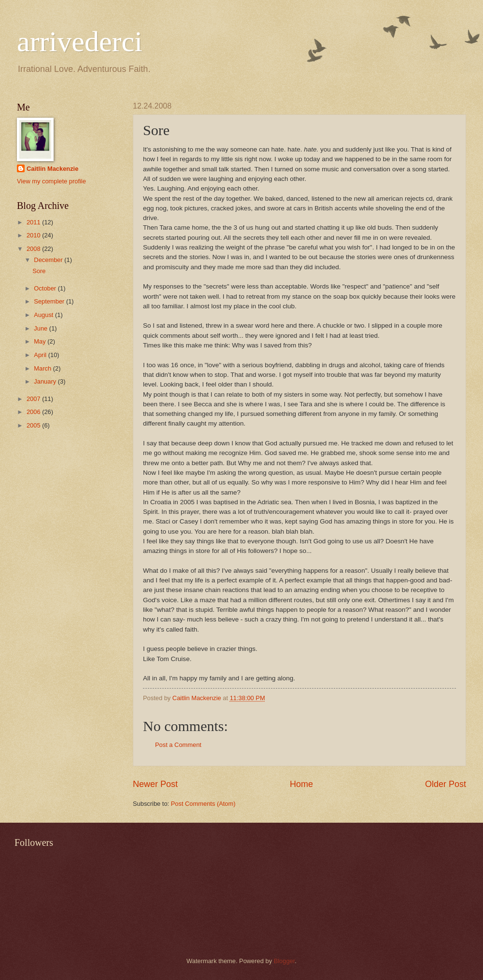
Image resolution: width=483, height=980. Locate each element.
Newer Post (155, 784)
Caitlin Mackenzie (52, 169)
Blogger (284, 961)
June (42, 328)
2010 (34, 235)
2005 (34, 425)
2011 (34, 222)
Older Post (446, 784)
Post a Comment (178, 745)
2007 (34, 399)
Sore (39, 271)
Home (301, 784)
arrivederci (80, 41)
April (41, 355)
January (46, 381)
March (43, 368)
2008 (34, 249)
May (41, 341)
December (49, 260)
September (50, 301)
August (44, 315)
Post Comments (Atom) (203, 804)
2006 (34, 412)
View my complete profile (51, 181)
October (46, 288)
